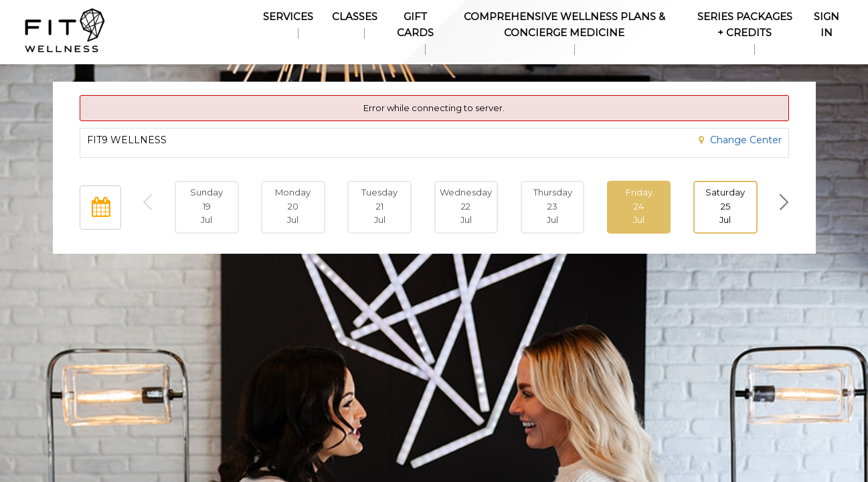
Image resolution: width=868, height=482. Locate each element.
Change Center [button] (745, 140)
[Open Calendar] (100, 208)
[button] (639, 207)
